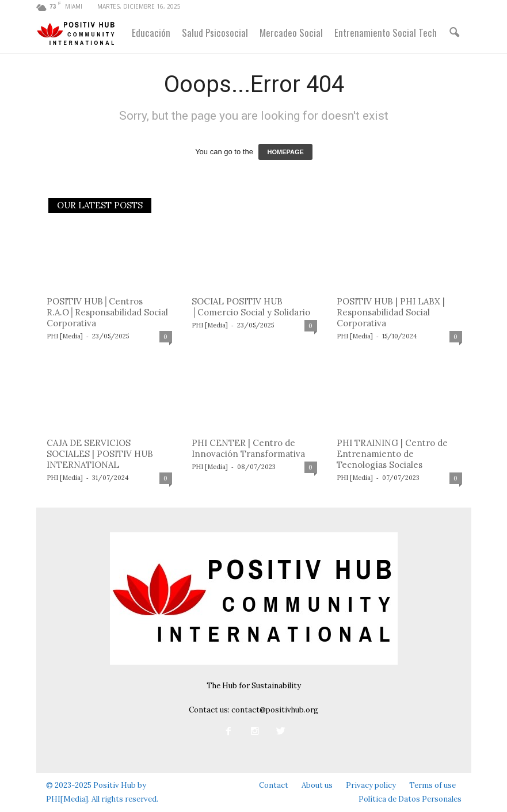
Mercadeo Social (291, 33)
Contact (274, 785)
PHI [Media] (65, 336)
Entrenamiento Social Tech (386, 33)
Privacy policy (371, 785)
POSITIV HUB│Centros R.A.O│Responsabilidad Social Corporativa (108, 312)
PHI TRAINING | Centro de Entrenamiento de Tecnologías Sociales (392, 454)
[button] (454, 33)
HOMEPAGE (285, 152)
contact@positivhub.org (275, 710)
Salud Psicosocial (215, 33)
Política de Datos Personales (410, 799)
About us (317, 785)
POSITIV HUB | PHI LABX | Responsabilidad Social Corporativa (391, 312)
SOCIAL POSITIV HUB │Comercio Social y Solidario (251, 307)
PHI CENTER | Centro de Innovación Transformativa (248, 448)
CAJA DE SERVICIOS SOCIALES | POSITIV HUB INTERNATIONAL (100, 454)
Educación (151, 33)
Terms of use (432, 785)
